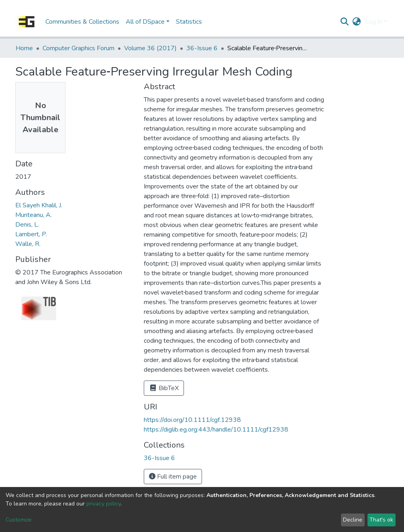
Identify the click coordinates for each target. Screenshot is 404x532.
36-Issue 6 (202, 48)
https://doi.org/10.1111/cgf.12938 (192, 420)
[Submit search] (345, 22)
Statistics (189, 22)
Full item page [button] (173, 477)
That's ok (381, 520)
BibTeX (164, 388)
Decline (353, 520)
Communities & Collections (82, 22)
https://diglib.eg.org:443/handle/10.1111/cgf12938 (216, 430)
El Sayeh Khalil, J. (39, 205)
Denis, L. (27, 225)
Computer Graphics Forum (79, 48)
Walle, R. (28, 244)
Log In (374, 22)
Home (24, 48)
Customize (19, 520)
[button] (357, 22)
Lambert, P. (31, 234)
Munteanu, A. (34, 215)
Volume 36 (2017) (150, 48)
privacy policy (103, 504)
